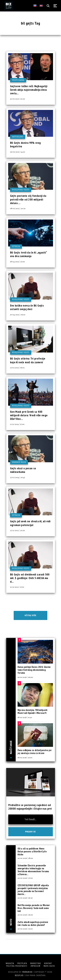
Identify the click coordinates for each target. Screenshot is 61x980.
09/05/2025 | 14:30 (18, 152)
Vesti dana (18, 80)
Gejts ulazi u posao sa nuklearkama (23, 470)
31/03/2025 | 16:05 (17, 367)
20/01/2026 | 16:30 (25, 898)
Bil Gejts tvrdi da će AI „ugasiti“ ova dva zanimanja (29, 254)
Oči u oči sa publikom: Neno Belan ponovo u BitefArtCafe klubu (32, 851)
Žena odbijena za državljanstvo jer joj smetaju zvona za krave (35, 752)
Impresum (35, 966)
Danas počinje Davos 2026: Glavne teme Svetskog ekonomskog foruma (34, 670)
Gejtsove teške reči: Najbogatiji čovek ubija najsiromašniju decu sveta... (29, 90)
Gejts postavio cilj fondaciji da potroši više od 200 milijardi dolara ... (28, 199)
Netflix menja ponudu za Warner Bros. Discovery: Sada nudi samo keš (34, 908)
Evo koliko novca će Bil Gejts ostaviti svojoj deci (27, 307)
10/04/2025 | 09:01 (18, 314)
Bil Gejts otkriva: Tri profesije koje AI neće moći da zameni (28, 360)
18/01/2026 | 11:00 (25, 757)
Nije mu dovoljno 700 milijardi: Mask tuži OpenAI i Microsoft (33, 711)
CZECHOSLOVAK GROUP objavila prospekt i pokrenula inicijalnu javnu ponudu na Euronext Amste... (33, 890)
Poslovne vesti (21, 190)
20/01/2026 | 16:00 (25, 915)
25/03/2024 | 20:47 (18, 477)
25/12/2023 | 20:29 (17, 530)
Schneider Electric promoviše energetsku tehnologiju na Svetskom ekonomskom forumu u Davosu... (33, 870)
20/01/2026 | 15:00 (25, 929)
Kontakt (48, 963)
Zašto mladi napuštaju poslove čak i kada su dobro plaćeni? (33, 923)
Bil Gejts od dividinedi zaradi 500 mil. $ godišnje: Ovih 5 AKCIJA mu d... (30, 578)
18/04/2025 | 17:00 (17, 261)
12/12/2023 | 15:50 (17, 587)
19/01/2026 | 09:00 (25, 677)
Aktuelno (18, 137)
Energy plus (19, 462)
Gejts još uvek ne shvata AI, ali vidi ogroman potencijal (30, 523)
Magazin (10, 963)
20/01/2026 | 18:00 (25, 858)
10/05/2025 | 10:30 (18, 99)
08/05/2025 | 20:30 (18, 208)
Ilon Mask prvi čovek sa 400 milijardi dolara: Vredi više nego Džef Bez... (29, 415)
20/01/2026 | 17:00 (25, 878)
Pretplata (22, 963)
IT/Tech (16, 246)
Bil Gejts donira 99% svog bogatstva (25, 144)
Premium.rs (27, 972)
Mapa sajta (49, 966)
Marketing (36, 963)
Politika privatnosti (17, 966)
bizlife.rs (19, 975)
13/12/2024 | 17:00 (17, 424)
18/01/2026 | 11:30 (25, 717)
